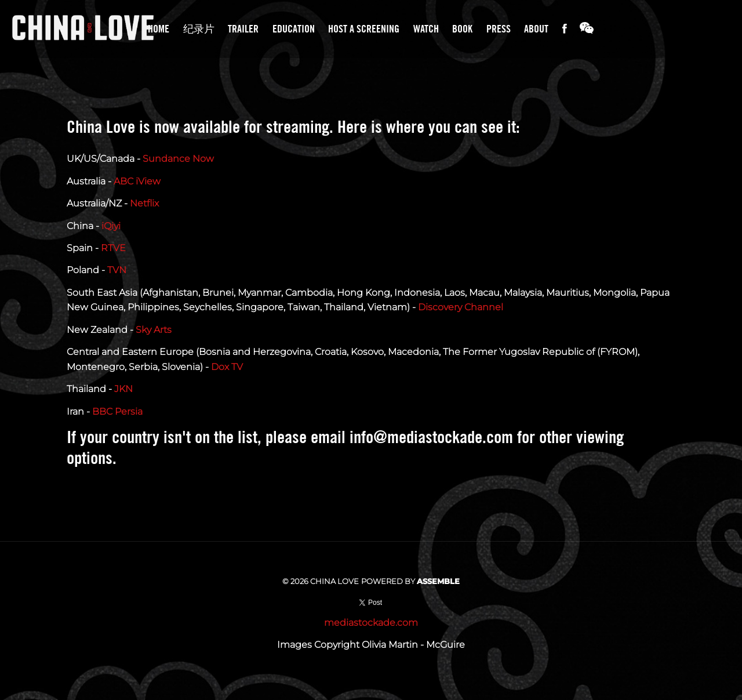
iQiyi (111, 226)
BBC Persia (117, 411)
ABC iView (137, 181)
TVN (117, 270)
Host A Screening (364, 29)
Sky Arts (154, 330)
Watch (426, 29)
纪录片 (199, 29)
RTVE (113, 248)
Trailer (243, 29)
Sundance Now (178, 159)
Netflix (144, 203)
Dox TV (227, 367)
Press (499, 29)
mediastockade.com (371, 623)
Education (294, 29)
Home (159, 29)
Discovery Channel (461, 307)
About (536, 29)
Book (462, 29)
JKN (123, 389)
